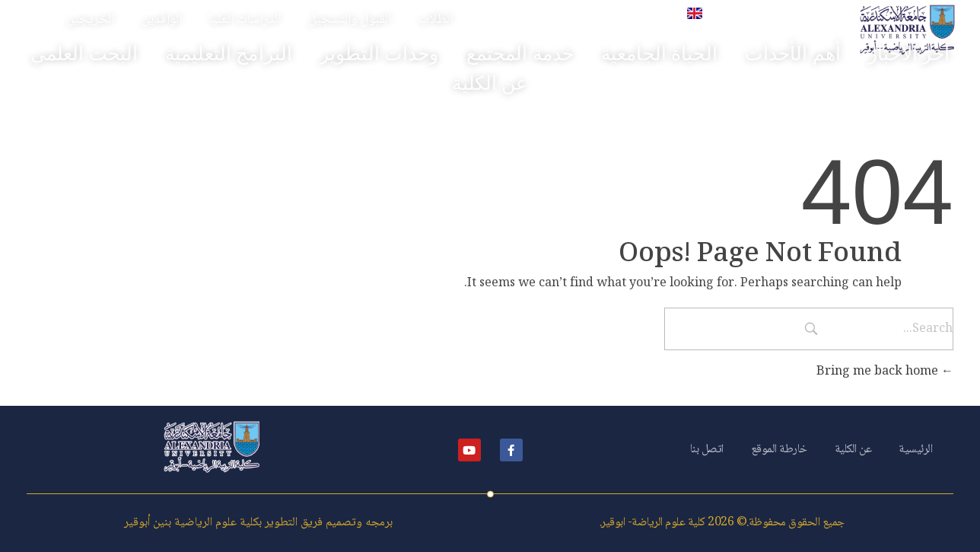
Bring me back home (885, 372)
